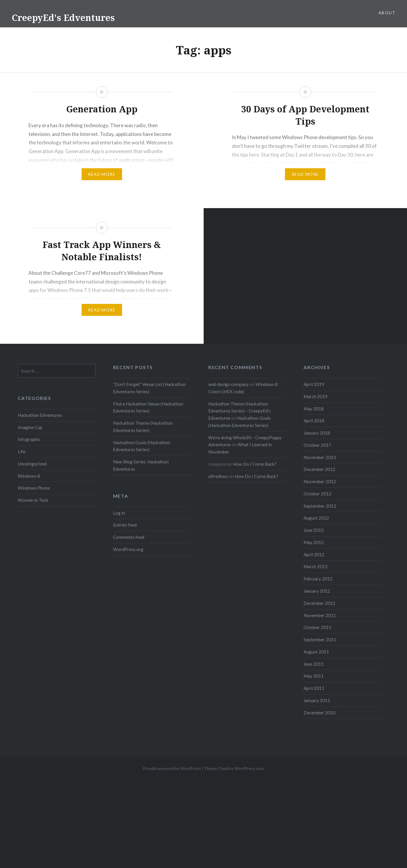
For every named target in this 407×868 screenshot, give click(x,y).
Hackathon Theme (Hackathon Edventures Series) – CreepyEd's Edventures (239, 411)
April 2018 (314, 421)
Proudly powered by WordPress (172, 768)
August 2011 (316, 652)
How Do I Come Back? (255, 464)
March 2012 (316, 566)
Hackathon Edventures (40, 415)
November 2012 (320, 481)
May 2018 (314, 409)
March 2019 (316, 396)
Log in (119, 513)
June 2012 (314, 530)
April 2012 (314, 555)
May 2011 (314, 676)
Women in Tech (33, 500)
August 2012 (316, 518)
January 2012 (317, 591)
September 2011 (320, 640)
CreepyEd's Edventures (63, 18)
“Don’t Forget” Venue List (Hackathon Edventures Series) (149, 388)
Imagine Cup (30, 427)
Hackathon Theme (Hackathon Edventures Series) (143, 427)
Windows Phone (34, 488)
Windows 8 (29, 476)
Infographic (29, 439)
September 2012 (320, 506)
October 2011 (317, 627)
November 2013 (320, 457)
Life (22, 451)
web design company (229, 384)
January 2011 (317, 700)
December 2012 (319, 469)
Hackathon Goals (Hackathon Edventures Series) (142, 446)
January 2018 (317, 433)
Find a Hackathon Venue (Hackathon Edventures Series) (148, 407)
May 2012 (314, 542)
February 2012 (318, 579)
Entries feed (125, 525)
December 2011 (319, 603)
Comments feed (129, 537)
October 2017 (317, 445)
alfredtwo (218, 476)
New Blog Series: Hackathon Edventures (141, 465)
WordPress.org (128, 549)
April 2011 (314, 688)
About (387, 13)
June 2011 (314, 664)
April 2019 (314, 384)
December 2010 (319, 713)
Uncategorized (32, 464)
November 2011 (320, 615)
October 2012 (317, 494)
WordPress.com (249, 768)
